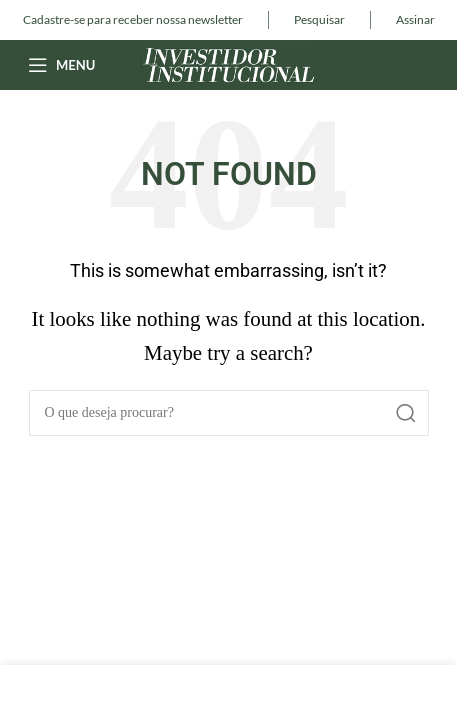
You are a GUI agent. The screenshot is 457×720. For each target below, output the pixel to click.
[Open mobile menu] (61, 65)
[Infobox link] (133, 20)
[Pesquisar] (229, 413)
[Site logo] (228, 62)
